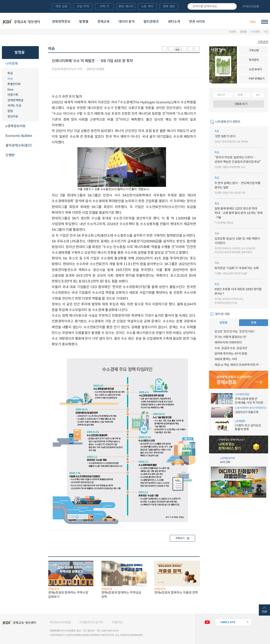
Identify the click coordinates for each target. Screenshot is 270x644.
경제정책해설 (15, 100)
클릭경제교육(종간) (19, 145)
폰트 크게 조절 (190, 49)
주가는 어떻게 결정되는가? (230, 337)
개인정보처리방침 (60, 622)
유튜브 (207, 622)
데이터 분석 (127, 22)
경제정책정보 (61, 22)
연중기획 (13, 95)
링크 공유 (184, 49)
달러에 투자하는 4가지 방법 (231, 354)
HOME (232, 32)
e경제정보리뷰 (16, 126)
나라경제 (255, 32)
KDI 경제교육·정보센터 (21, 22)
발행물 (84, 22)
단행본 (10, 155)
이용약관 (117, 622)
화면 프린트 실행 (178, 49)
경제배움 (224, 22)
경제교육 (103, 22)
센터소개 (174, 22)
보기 (258, 95)
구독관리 (263, 42)
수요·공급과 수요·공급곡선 (231, 348)
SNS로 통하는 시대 (226, 359)
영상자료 (13, 116)
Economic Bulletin (19, 136)
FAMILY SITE (228, 622)
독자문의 (254, 60)
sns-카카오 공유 (165, 49)
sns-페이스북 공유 (171, 49)
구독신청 (254, 50)
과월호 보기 (241, 104)
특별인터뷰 (14, 84)
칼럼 (10, 111)
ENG (253, 22)
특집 (10, 73)
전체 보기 (254, 7)
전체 (253, 323)
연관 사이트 (197, 22)
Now (10, 90)
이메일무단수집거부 (91, 622)
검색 (232, 7)
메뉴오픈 (36, 64)
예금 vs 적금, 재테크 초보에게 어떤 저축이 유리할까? (239, 365)
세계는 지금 (14, 106)
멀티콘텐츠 (151, 22)
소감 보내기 (255, 69)
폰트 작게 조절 (197, 49)
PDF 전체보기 (257, 79)
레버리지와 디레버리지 (228, 342)
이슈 (266, 32)
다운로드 (109, 69)
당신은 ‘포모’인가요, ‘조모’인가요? (235, 331)
